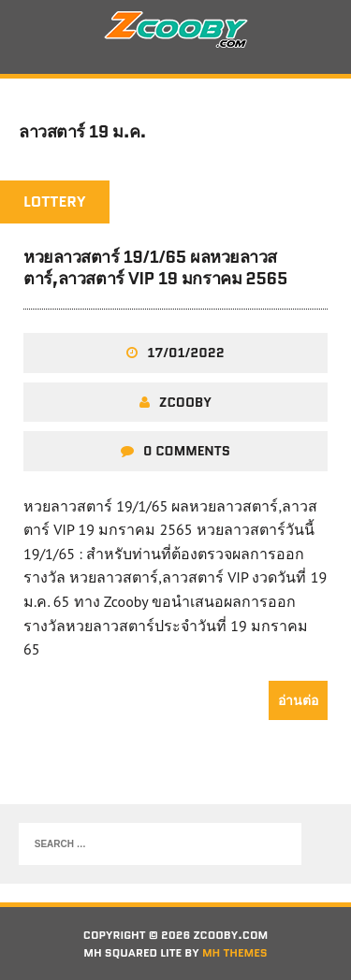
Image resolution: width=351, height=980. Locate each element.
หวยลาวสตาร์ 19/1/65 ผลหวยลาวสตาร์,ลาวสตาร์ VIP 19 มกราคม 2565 (155, 268)
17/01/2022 (185, 353)
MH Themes (235, 952)
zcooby (185, 402)
